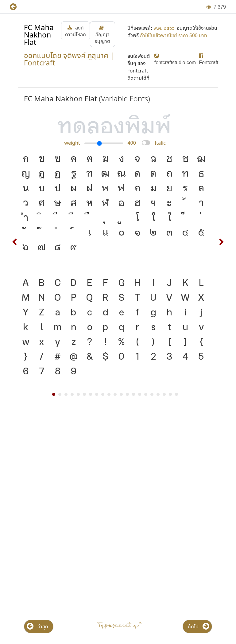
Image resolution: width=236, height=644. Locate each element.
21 (176, 394)
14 (133, 394)
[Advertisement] (118, 467)
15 (140, 394)
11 (115, 394)
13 (127, 394)
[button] (18, 7)
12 (121, 394)
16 (146, 394)
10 (109, 394)
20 (170, 394)
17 (152, 394)
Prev (15, 242)
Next (221, 242)
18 (158, 394)
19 (164, 394)
